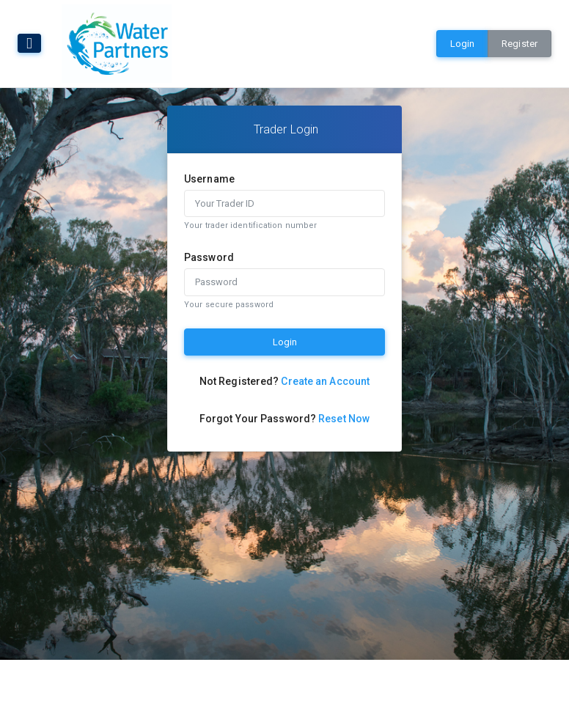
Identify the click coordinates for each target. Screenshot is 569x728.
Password (209, 257)
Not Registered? (284, 381)
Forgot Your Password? (284, 419)
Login (463, 44)
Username (209, 179)
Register (520, 44)
